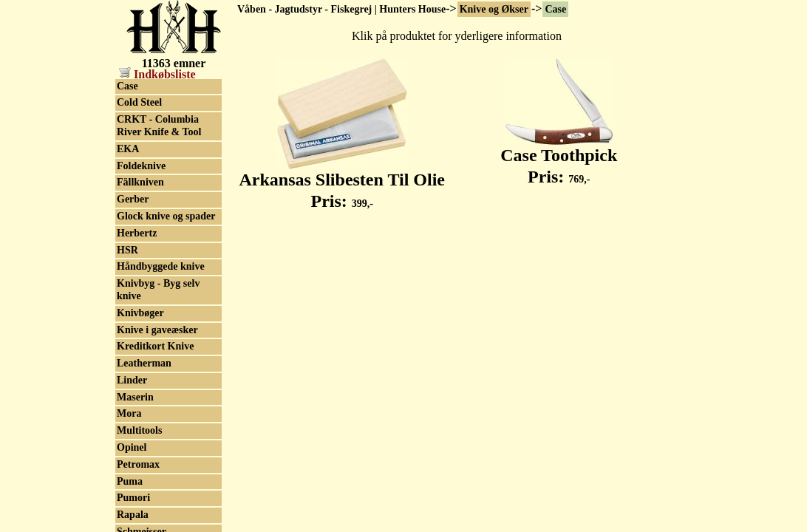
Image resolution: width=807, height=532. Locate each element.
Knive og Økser (494, 9)
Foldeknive (141, 166)
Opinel (132, 447)
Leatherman (144, 363)
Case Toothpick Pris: (559, 158)
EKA (128, 149)
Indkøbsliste (157, 74)
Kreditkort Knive (155, 346)
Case (555, 9)
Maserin (135, 397)
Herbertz (137, 233)
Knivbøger (140, 313)
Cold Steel (139, 102)
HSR (127, 250)
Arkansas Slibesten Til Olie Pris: (342, 182)
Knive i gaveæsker (157, 330)
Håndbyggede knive (161, 266)
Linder (132, 380)
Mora (129, 413)
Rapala (133, 515)
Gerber (133, 199)
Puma (130, 481)
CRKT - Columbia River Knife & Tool (159, 126)
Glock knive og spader (166, 216)
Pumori (133, 498)
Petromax (138, 464)
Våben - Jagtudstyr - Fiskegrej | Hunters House (341, 9)
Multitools (139, 430)
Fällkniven (140, 182)
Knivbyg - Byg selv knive (158, 290)
